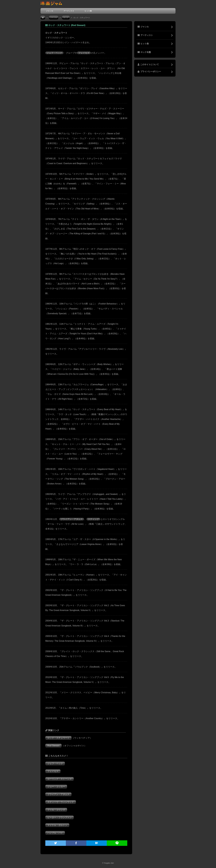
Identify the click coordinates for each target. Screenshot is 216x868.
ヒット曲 (88, 11)
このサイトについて (148, 65)
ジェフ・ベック (54, 53)
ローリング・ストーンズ (60, 779)
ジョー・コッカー (56, 787)
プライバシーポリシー (149, 72)
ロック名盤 (144, 52)
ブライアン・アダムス (72, 519)
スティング (93, 519)
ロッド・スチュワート (58, 738)
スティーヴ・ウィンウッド (61, 802)
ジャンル (50, 11)
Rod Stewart (53, 746)
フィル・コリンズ (56, 810)
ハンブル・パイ (55, 833)
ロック (66, 18)
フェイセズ (84, 53)
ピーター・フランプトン (60, 817)
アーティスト (69, 11)
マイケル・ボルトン (57, 825)
